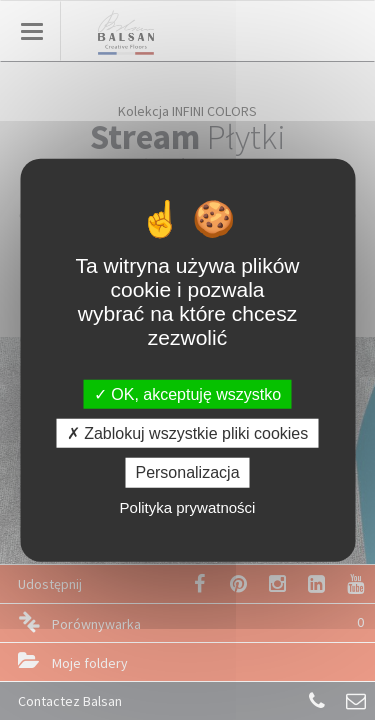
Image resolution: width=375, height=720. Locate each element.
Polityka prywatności (188, 506)
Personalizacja (187, 472)
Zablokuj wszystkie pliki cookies (188, 433)
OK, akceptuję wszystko (187, 394)
